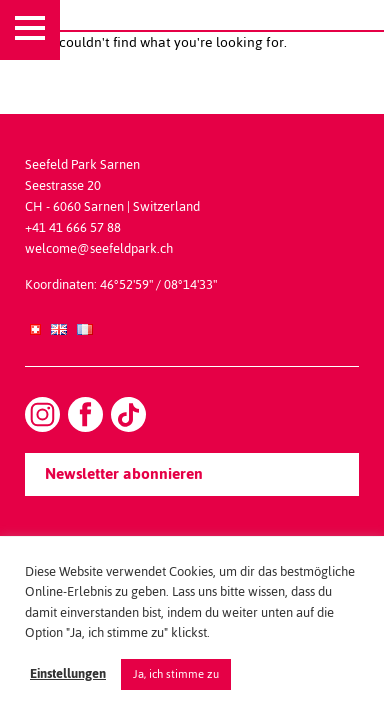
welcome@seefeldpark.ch (99, 248)
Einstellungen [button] (68, 674)
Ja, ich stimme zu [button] (176, 674)
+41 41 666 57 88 (73, 227)
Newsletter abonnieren (124, 473)
